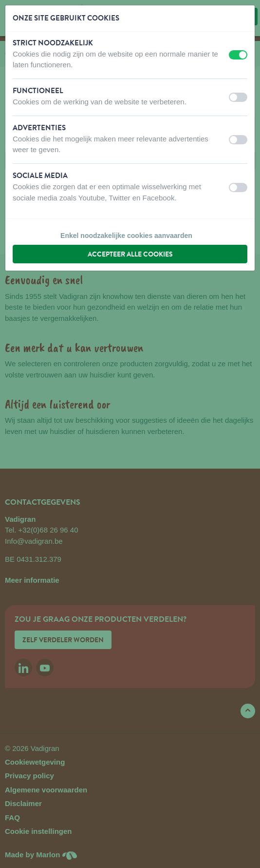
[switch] (238, 55)
